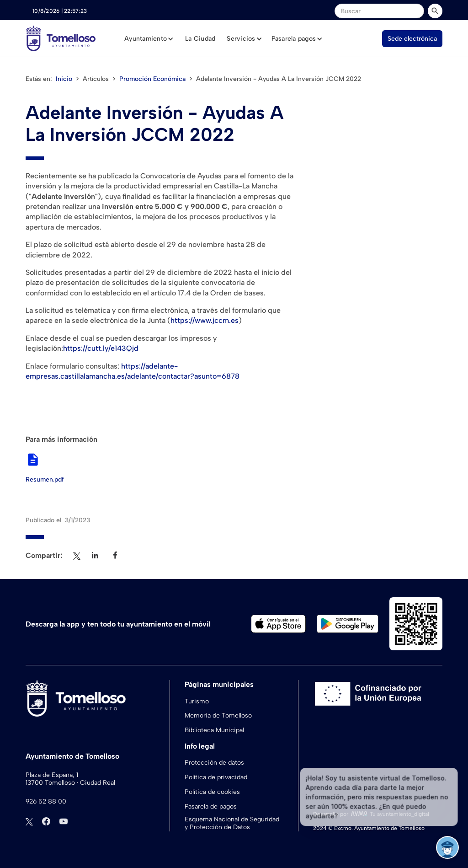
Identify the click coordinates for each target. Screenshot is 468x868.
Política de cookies (212, 792)
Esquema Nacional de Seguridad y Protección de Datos (232, 823)
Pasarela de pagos (211, 806)
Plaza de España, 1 (52, 775)
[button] (149, 39)
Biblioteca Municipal (214, 730)
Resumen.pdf (45, 480)
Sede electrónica (412, 39)
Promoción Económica (152, 79)
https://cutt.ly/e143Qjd (101, 348)
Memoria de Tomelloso (218, 715)
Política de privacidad (216, 777)
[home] (61, 38)
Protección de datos (214, 763)
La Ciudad (200, 39)
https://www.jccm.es (205, 320)
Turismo (197, 701)
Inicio (64, 79)
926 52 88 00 (46, 802)
